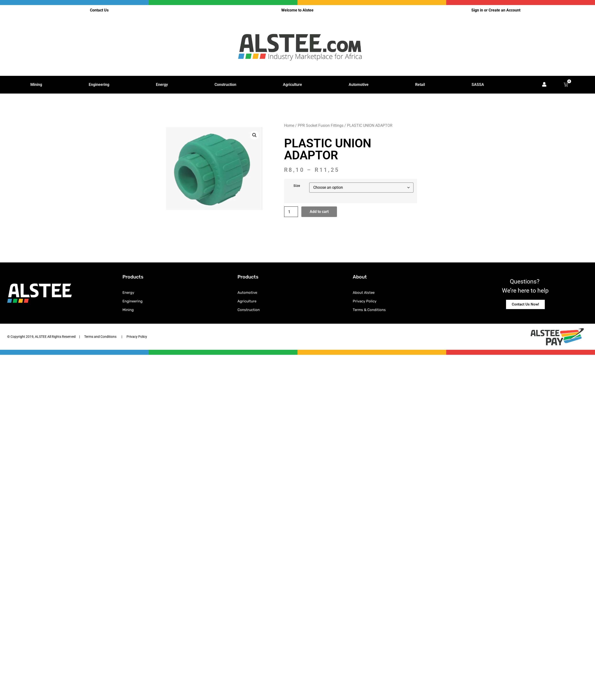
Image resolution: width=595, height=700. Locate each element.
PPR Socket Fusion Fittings (321, 125)
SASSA (478, 85)
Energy (162, 85)
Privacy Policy (365, 301)
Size (297, 186)
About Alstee (364, 293)
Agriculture (292, 85)
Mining (36, 85)
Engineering (99, 85)
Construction (225, 85)
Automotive (359, 85)
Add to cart (319, 212)
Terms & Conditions (369, 310)
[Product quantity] (291, 212)
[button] (254, 135)
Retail (420, 85)
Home (289, 125)
